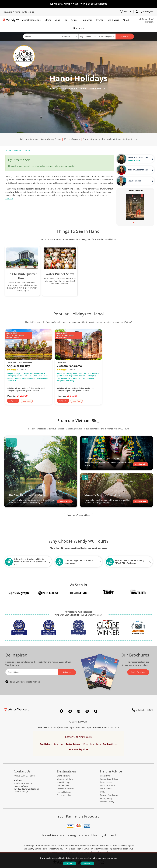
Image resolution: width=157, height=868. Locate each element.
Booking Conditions (109, 795)
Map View (27, 401)
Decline (87, 863)
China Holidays (64, 776)
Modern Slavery (107, 802)
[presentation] (134, 222)
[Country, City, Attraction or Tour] (42, 37)
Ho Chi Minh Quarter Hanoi (22, 276)
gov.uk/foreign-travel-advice (97, 852)
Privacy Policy (106, 798)
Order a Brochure (135, 191)
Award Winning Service (51, 139)
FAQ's (103, 792)
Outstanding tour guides (94, 139)
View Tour (13, 401)
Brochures (78, 28)
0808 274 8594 (147, 19)
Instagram (79, 711)
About (126, 20)
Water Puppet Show (60, 274)
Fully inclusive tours (29, 139)
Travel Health (106, 782)
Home (8, 150)
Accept (70, 863)
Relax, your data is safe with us (25, 682)
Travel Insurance (107, 785)
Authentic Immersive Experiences (122, 139)
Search (125, 37)
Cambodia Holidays (66, 789)
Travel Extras (106, 789)
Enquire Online (134, 181)
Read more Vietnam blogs (78, 515)
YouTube (87, 711)
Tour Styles (87, 20)
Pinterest (96, 711)
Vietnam (18, 150)
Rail (66, 20)
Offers (48, 20)
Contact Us (150, 22)
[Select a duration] (88, 37)
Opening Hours (78, 722)
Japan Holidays (64, 782)
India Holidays (63, 785)
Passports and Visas (109, 779)
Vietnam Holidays (65, 779)
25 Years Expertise (72, 139)
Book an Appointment (138, 170)
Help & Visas (113, 20)
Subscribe (67, 672)
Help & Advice (111, 771)
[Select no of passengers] (106, 37)
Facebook (61, 711)
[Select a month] (69, 37)
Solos (57, 20)
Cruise (74, 20)
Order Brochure (138, 672)
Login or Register (145, 12)
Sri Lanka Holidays (65, 795)
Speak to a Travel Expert (138, 157)
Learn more (112, 858)
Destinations (34, 20)
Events (100, 20)
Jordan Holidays (64, 792)
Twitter (70, 711)
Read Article (65, 501)
